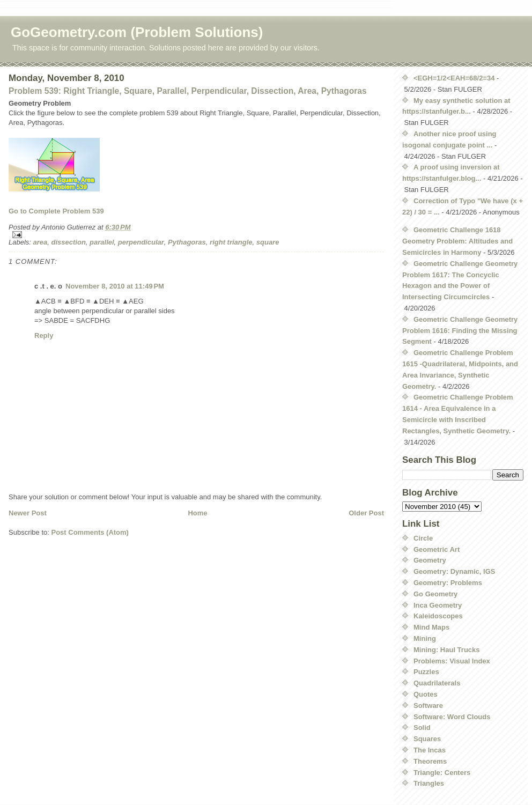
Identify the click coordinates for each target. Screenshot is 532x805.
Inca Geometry (438, 605)
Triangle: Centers (442, 773)
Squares (427, 739)
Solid (422, 728)
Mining (425, 638)
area (40, 242)
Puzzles (426, 672)
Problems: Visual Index (452, 661)
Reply (44, 335)
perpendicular (141, 242)
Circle (423, 538)
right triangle (231, 242)
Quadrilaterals (437, 683)
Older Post (366, 513)
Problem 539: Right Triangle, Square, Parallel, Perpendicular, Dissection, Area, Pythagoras (188, 91)
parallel (102, 242)
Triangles (429, 783)
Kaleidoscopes (438, 616)
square (268, 242)
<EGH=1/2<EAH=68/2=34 (454, 78)
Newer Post (28, 513)
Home (197, 513)
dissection (69, 242)
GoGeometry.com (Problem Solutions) (137, 32)
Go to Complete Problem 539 (56, 211)
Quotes (426, 694)
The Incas (430, 750)
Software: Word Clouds (452, 717)
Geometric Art (437, 549)
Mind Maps (431, 627)
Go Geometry (435, 594)
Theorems (430, 761)
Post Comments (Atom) (90, 532)
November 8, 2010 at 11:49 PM (115, 286)
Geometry (430, 560)
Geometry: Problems (448, 583)
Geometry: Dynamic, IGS (454, 571)
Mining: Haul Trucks (447, 650)
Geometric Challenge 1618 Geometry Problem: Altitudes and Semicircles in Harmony (457, 241)
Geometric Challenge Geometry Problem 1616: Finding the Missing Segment (460, 331)
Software (428, 706)
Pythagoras (187, 242)
